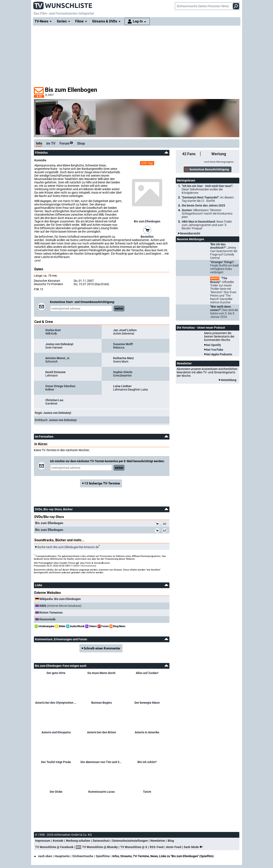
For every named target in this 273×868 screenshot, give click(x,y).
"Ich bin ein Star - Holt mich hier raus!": (207, 189)
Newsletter (158, 841)
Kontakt (58, 841)
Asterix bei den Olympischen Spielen (56, 703)
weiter (119, 308)
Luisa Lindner (122, 386)
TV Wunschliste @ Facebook (54, 847)
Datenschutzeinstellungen (130, 841)
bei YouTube (215, 350)
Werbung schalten (78, 841)
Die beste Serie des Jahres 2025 (203, 205)
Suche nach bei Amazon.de (68, 547)
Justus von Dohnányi (59, 344)
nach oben (43, 856)
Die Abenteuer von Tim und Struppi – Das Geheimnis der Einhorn (102, 762)
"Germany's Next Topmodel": (208, 199)
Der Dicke (56, 792)
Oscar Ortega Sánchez (60, 386)
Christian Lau (54, 400)
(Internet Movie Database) (60, 606)
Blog (171, 841)
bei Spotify (214, 345)
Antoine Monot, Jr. (58, 358)
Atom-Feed (174, 847)
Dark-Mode (194, 847)
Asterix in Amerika (147, 732)
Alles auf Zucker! (147, 673)
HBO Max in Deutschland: (207, 225)
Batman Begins (102, 703)
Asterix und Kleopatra (56, 732)
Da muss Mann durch (101, 673)
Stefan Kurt (53, 330)
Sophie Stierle (123, 372)
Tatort (147, 792)
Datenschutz (101, 841)
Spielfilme (103, 856)
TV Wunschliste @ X (134, 847)
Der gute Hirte (56, 673)
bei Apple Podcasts (219, 354)
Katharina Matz (123, 358)
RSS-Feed (157, 847)
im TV (51, 143)
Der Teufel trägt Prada (56, 762)
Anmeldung (229, 380)
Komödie (40, 160)
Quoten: (207, 214)
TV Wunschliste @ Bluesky (100, 847)
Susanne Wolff (123, 344)
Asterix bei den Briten (102, 732)
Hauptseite (62, 856)
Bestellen (147, 237)
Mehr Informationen (85, 566)
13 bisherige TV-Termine (102, 483)
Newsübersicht (190, 233)
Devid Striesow (55, 372)
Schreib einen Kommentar (102, 648)
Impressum (43, 841)
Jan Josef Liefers (125, 330)
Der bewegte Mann (147, 703)
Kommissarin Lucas (102, 792)
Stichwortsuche (83, 856)
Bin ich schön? (147, 762)
